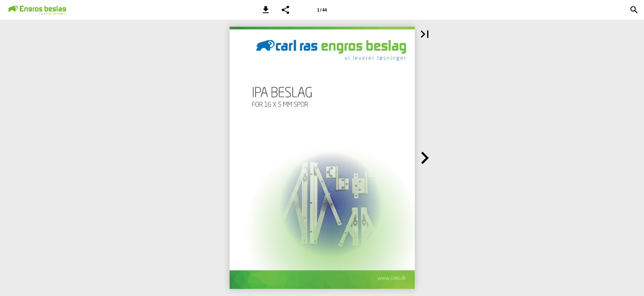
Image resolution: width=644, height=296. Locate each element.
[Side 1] (322, 10)
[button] (266, 10)
